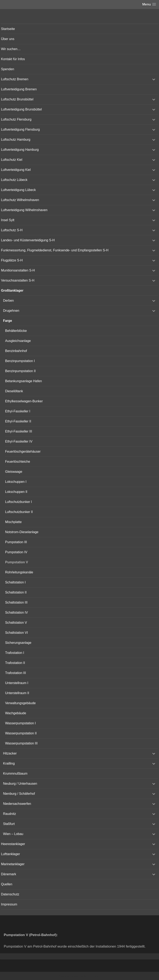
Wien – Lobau (13, 834)
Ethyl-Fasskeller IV (19, 441)
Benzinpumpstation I (20, 361)
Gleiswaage (14, 472)
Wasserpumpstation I (20, 723)
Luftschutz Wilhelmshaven (20, 200)
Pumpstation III (16, 542)
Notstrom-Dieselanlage (22, 532)
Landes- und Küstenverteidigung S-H (28, 240)
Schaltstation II (16, 592)
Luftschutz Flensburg (16, 119)
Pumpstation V (17, 562)
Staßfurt (9, 824)
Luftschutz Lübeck (14, 180)
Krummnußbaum (15, 774)
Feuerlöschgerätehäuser (23, 451)
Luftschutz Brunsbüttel (17, 99)
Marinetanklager (13, 864)
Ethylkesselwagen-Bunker (24, 401)
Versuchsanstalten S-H (18, 280)
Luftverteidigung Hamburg (20, 150)
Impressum (9, 904)
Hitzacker (10, 753)
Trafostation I (15, 653)
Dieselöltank (14, 391)
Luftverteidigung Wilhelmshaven (24, 210)
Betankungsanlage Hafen (24, 381)
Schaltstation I (15, 582)
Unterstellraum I (17, 683)
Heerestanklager (13, 844)
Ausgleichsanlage (18, 341)
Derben (8, 301)
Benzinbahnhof (16, 351)
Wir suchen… (11, 49)
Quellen (7, 884)
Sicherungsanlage (18, 643)
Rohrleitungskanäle (19, 572)
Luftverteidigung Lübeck (18, 190)
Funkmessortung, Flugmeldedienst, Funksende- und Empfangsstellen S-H (55, 250)
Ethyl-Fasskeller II (18, 421)
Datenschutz (10, 894)
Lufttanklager (11, 854)
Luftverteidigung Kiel (16, 170)
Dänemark (9, 874)
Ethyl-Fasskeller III (19, 431)
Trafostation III (16, 673)
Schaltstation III (16, 602)
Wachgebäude (16, 713)
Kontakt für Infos (13, 59)
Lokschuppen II (16, 492)
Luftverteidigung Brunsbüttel (21, 109)
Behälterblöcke (16, 331)
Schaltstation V (16, 623)
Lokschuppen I (16, 482)
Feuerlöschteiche (18, 462)
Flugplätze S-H (12, 260)
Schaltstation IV (16, 612)
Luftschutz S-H (12, 230)
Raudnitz (10, 814)
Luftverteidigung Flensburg (20, 129)
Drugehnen (11, 311)
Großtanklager (12, 290)
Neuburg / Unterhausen (20, 784)
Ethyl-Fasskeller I (18, 411)
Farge (8, 321)
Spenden (8, 69)
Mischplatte (13, 522)
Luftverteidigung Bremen (19, 89)
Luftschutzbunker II (19, 512)
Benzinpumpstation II (20, 371)
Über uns (8, 39)
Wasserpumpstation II (21, 733)
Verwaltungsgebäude (20, 703)
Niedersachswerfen (17, 804)
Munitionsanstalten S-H (18, 270)
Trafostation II (15, 663)
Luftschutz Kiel (12, 160)
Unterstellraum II (17, 693)
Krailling (9, 763)
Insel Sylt (8, 220)
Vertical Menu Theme (87, 976)
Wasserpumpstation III (21, 743)
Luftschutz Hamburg (16, 140)
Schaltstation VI (16, 633)
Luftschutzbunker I (19, 502)
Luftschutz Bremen (15, 79)
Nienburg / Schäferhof (19, 794)
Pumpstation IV (16, 552)
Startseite (8, 29)
